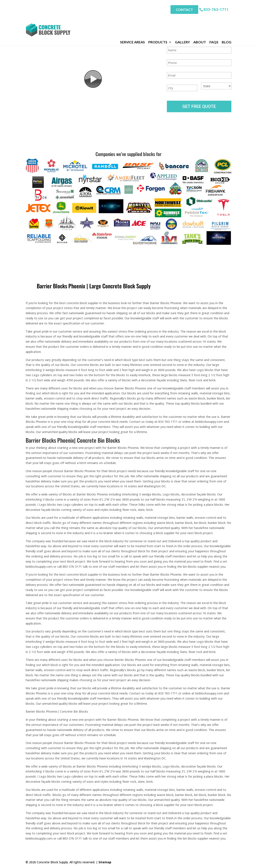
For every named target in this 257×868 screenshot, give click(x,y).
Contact (184, 9)
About (200, 19)
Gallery (182, 19)
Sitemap (105, 862)
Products (158, 19)
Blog (227, 19)
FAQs (214, 19)
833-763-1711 (216, 8)
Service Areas (132, 19)
